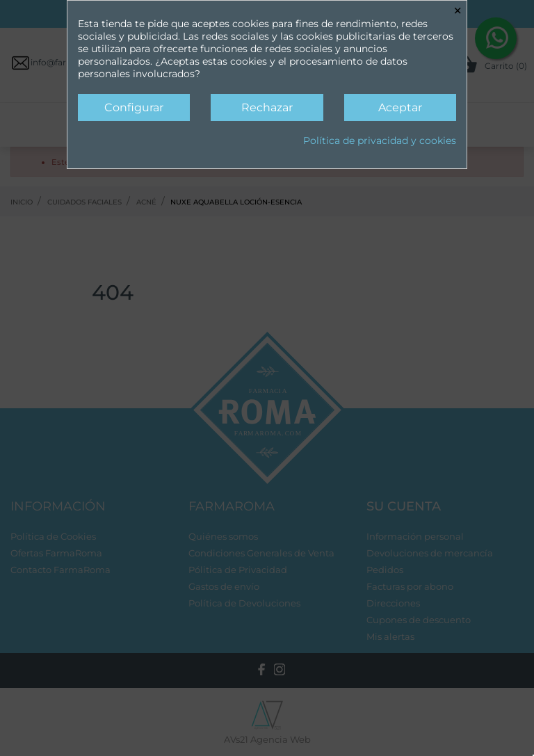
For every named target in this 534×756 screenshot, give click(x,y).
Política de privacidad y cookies (380, 140)
